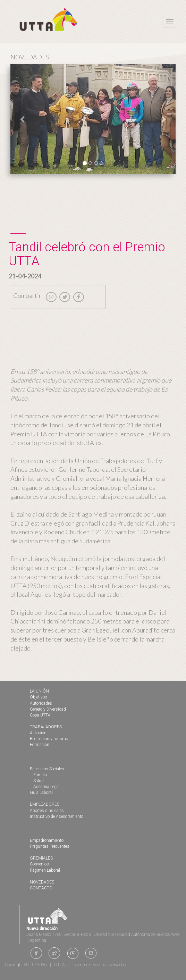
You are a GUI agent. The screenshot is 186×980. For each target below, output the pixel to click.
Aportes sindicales (47, 811)
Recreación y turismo (49, 739)
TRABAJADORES (46, 727)
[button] (23, 119)
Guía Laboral (41, 793)
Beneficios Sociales (47, 769)
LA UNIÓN (39, 691)
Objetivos (39, 697)
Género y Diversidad (48, 709)
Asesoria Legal (46, 787)
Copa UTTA (40, 715)
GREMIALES (41, 858)
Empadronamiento (47, 840)
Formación (40, 745)
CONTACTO (41, 888)
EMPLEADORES (45, 804)
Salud (39, 781)
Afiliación (38, 733)
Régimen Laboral (45, 870)
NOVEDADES (42, 882)
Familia (40, 775)
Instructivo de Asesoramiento (57, 816)
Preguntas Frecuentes (50, 846)
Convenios (39, 864)
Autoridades (41, 703)
